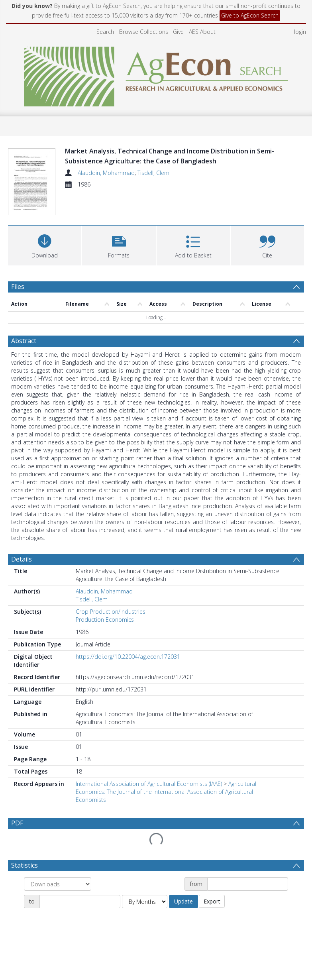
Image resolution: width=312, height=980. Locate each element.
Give (178, 32)
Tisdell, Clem (153, 173)
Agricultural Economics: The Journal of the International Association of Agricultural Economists (166, 792)
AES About (202, 32)
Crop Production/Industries (111, 612)
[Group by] (58, 884)
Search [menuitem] (105, 32)
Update (183, 901)
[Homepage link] (156, 74)
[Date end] (80, 901)
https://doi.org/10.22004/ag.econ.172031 (128, 657)
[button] (119, 245)
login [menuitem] (300, 32)
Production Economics (105, 620)
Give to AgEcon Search (250, 15)
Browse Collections (144, 32)
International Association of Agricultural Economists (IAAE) (149, 784)
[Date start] (248, 884)
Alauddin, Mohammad (106, 173)
